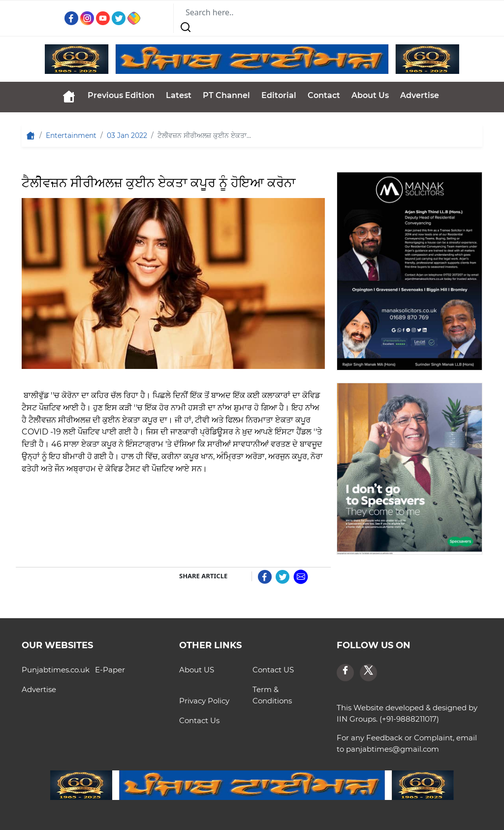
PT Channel (226, 95)
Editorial (279, 95)
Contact (324, 95)
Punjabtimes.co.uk (56, 670)
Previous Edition (121, 95)
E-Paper (110, 670)
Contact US (273, 670)
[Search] (234, 12)
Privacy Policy (204, 701)
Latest (179, 95)
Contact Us (199, 720)
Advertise (420, 95)
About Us (370, 95)
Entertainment (71, 135)
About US (197, 670)
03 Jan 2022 (127, 135)
